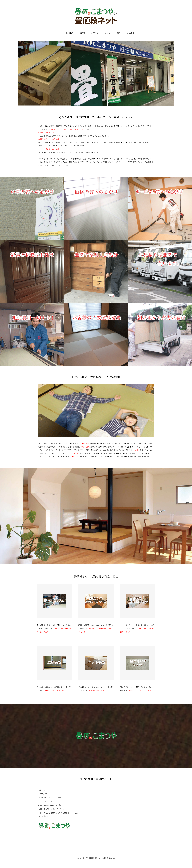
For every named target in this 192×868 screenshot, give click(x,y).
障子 (119, 33)
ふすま (108, 33)
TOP (57, 33)
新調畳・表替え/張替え (89, 33)
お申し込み (132, 33)
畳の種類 (69, 33)
